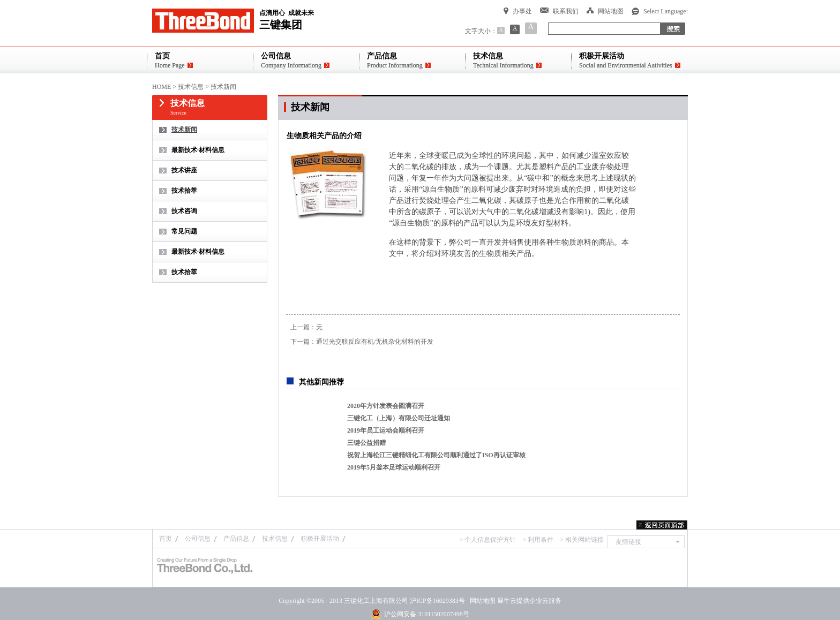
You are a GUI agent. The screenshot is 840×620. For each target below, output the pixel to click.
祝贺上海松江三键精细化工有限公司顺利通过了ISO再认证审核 (436, 455)
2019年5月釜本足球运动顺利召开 (394, 467)
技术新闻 (223, 87)
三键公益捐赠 (366, 443)
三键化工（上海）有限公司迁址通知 (399, 418)
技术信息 (191, 87)
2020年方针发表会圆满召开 (386, 406)
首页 (166, 539)
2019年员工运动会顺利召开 (386, 430)
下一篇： (362, 342)
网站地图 (481, 601)
